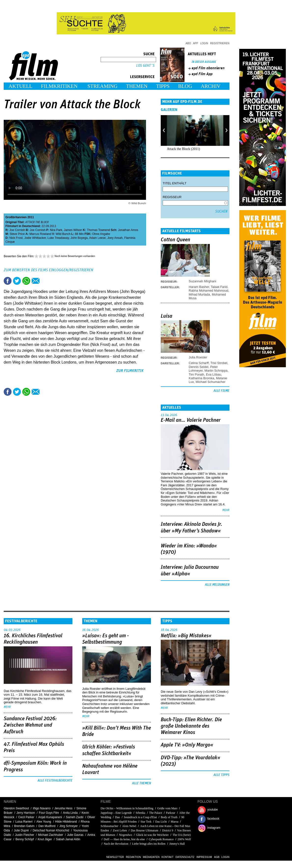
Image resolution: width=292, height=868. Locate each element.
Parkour (171, 813)
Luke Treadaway (58, 238)
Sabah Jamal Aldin (68, 839)
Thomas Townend (99, 230)
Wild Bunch (63, 234)
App (196, 43)
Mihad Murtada (199, 294)
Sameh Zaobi (75, 817)
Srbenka (140, 813)
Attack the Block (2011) (183, 149)
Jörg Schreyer (69, 826)
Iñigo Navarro (42, 808)
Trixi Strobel (219, 363)
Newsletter (115, 857)
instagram (214, 828)
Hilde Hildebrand (66, 822)
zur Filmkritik (130, 371)
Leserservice (142, 77)
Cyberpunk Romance (161, 839)
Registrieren (220, 43)
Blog (185, 86)
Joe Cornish (17, 230)
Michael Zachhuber (51, 835)
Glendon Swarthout (16, 808)
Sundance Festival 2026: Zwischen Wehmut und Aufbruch (30, 725)
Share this (8, 281)
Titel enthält (175, 183)
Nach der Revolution (116, 844)
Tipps (163, 86)
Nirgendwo (126, 835)
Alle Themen (141, 783)
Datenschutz (185, 857)
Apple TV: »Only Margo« (187, 745)
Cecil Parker (26, 817)
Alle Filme (221, 391)
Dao (118, 817)
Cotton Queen (175, 240)
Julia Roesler (198, 357)
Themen (137, 86)
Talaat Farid (219, 287)
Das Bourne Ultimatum (145, 830)
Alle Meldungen (217, 585)
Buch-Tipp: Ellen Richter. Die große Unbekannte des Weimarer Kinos (191, 726)
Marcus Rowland (40, 234)
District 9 (168, 830)
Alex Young (44, 822)
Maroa (175, 822)
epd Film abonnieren (208, 68)
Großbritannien (16, 217)
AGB (217, 857)
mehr (226, 510)
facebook (213, 819)
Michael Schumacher (210, 382)
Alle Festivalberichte (55, 781)
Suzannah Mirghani (202, 281)
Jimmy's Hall (177, 844)
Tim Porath (196, 374)
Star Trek (146, 822)
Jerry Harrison (26, 813)
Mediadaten (151, 857)
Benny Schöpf (25, 839)
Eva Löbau (213, 374)
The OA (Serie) (182, 835)
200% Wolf (184, 839)
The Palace (156, 813)
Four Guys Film (49, 813)
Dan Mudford (47, 826)
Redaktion (133, 857)
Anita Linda (70, 813)
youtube (213, 810)
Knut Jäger (45, 839)
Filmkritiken (59, 86)
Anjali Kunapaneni (50, 817)
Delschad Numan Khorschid (51, 830)
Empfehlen (36, 281)
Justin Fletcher (25, 835)
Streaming (102, 86)
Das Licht (161, 822)
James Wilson (73, 230)
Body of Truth (169, 817)
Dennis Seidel (199, 367)
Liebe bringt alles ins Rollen (149, 844)
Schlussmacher (109, 826)
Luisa (166, 316)
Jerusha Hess (63, 808)
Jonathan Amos (128, 230)
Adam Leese (97, 238)
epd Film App (202, 74)
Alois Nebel (129, 826)
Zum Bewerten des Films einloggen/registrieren (48, 270)
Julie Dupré (21, 830)
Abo (188, 43)
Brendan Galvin (24, 826)
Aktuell (20, 86)
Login (204, 43)
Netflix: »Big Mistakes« (186, 636)
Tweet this (17, 281)
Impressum (204, 857)
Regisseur (172, 197)
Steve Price (17, 234)
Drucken (45, 281)
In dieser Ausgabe (204, 62)
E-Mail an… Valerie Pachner (191, 420)
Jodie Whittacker (35, 238)
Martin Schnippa (216, 371)
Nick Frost (16, 238)
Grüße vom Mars (167, 808)
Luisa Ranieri (24, 822)
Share (26, 281)
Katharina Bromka (201, 378)
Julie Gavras (75, 835)
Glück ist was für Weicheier (152, 835)
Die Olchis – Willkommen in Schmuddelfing (127, 808)
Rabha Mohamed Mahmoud (208, 291)
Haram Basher (199, 287)
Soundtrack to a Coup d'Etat (140, 817)
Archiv (211, 86)
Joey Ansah (115, 238)
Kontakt (167, 857)
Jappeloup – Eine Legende (116, 813)
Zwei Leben (120, 830)
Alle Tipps (221, 775)
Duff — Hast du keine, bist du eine (124, 839)
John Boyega (79, 238)
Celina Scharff (199, 363)
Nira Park (56, 230)
